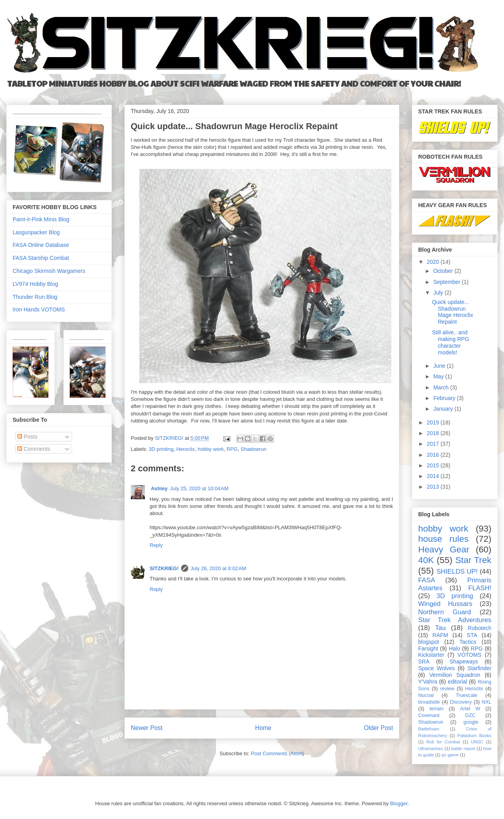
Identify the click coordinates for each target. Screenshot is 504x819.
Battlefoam (429, 729)
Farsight (428, 649)
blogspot (429, 642)
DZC (471, 715)
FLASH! (480, 588)
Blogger (399, 803)
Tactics (468, 642)
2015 (434, 465)
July (439, 293)
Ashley (159, 488)
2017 (434, 444)
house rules (443, 539)
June (440, 366)
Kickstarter (431, 655)
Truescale (466, 695)
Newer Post (147, 728)
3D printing (161, 449)
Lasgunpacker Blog (36, 232)
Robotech (480, 628)
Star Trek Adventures (455, 620)
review (447, 689)
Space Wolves (436, 668)
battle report (463, 749)
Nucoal (426, 695)
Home (263, 728)
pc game (450, 755)
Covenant (429, 715)
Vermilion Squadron (455, 675)
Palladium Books (474, 736)
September (447, 282)
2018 (434, 433)
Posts (27, 437)
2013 (434, 487)
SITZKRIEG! (164, 568)
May (439, 376)
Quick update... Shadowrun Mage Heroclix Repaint (452, 312)
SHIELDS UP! (457, 572)
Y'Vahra (428, 682)
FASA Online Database (41, 245)
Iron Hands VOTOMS (39, 309)
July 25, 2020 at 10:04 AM (199, 488)
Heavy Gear (444, 549)
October (444, 271)
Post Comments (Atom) (277, 753)
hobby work (211, 449)
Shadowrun (254, 449)
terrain (437, 709)
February (445, 398)
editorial (457, 682)
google (471, 722)
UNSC (477, 742)
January (444, 409)
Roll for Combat (443, 742)
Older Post (378, 728)
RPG (232, 449)
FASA (427, 580)
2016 (434, 455)
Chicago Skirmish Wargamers (49, 271)
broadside (429, 702)
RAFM (440, 635)
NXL (487, 702)
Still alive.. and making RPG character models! (450, 342)
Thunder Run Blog (35, 297)
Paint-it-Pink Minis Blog (41, 219)
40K (426, 560)
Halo (455, 649)
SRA (424, 661)
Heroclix (186, 449)
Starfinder (479, 668)
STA (472, 635)
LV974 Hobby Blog (35, 284)
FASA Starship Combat (41, 258)
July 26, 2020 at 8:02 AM (218, 568)
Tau (440, 628)
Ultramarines (431, 749)
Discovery (461, 702)
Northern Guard (445, 612)
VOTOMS (469, 655)
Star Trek (473, 560)
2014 (434, 476)
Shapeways (464, 661)
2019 (434, 422)
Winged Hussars (445, 604)
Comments (34, 449)
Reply (156, 545)
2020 (434, 262)
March (442, 387)
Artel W (470, 709)
